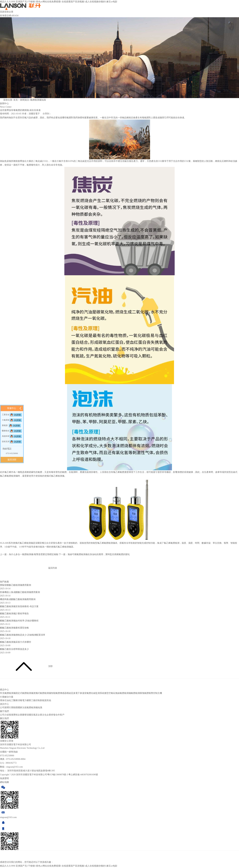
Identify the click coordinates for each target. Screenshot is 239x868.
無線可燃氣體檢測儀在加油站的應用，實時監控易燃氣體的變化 (99, 556)
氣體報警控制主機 (153, 694)
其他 (49, 702)
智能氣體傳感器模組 (61, 694)
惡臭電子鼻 (77, 694)
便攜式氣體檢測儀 (42, 694)
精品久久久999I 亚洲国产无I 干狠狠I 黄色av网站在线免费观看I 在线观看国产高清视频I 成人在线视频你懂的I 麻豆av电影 (59, 2)
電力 (24, 702)
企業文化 (42, 716)
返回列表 (29, 568)
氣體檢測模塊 (138, 694)
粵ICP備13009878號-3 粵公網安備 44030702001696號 (73, 776)
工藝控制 (36, 702)
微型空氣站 (110, 694)
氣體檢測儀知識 (38, 100)
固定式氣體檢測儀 (24, 694)
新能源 (43, 702)
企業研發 (51, 716)
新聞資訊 (25, 100)
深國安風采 (32, 716)
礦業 (29, 702)
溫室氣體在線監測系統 (93, 694)
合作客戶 (60, 716)
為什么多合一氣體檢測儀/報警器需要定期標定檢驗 (34, 556)
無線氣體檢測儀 (123, 694)
